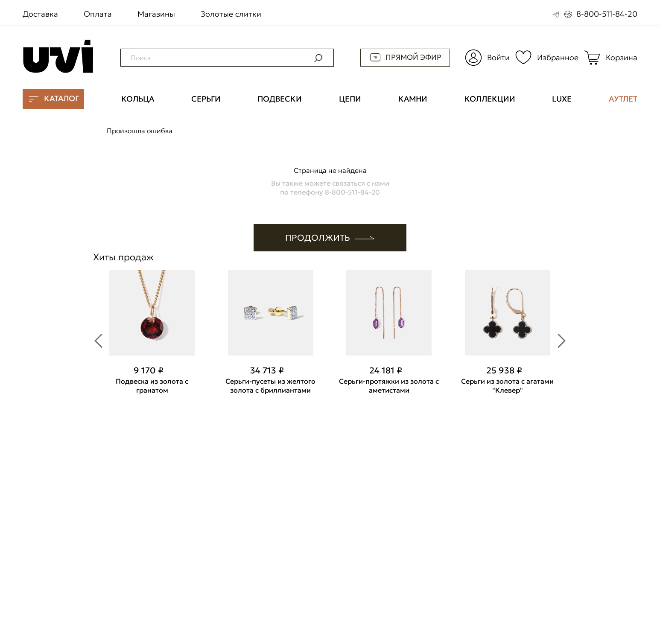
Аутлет (623, 99)
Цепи (350, 99)
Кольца (138, 99)
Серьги (206, 99)
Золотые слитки (231, 14)
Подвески (280, 99)
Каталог (53, 99)
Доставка (40, 14)
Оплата (98, 14)
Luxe (562, 99)
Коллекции (490, 99)
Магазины (156, 14)
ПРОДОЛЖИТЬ (330, 238)
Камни (413, 99)
